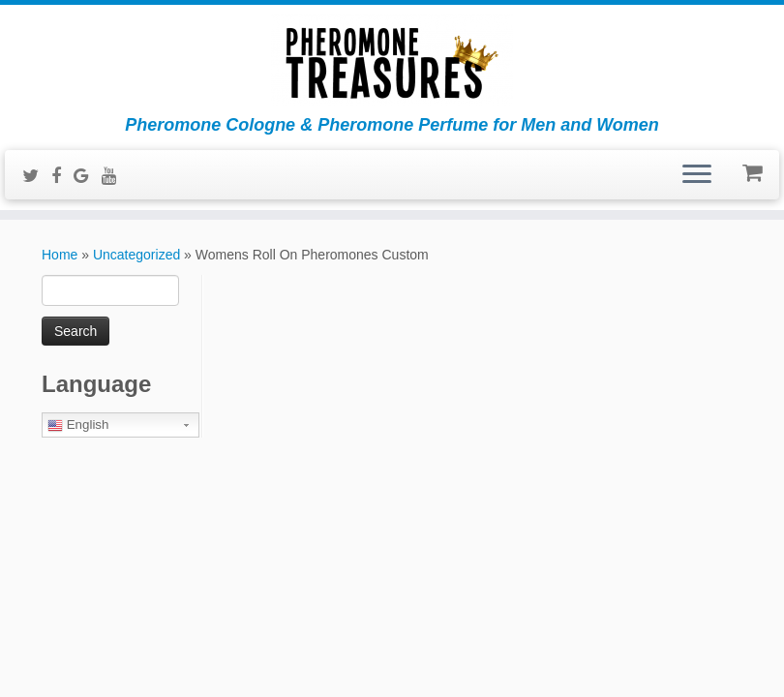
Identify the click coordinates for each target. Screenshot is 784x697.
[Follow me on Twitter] (37, 176)
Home (60, 255)
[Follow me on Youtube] (116, 176)
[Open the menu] (697, 175)
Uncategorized (136, 255)
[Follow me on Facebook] (62, 176)
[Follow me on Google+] (88, 176)
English (78, 425)
